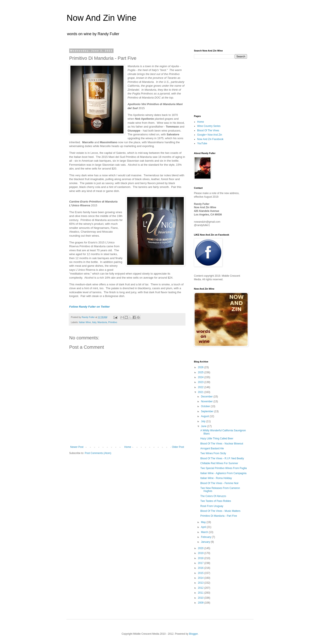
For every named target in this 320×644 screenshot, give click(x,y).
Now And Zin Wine (102, 18)
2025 (201, 372)
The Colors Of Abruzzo (213, 496)
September (208, 411)
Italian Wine (85, 322)
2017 (201, 563)
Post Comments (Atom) (98, 453)
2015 (201, 573)
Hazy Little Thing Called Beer (217, 439)
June (204, 426)
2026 (201, 367)
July (204, 421)
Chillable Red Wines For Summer (219, 463)
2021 (201, 392)
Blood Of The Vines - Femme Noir (219, 483)
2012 (201, 588)
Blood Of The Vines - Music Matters (220, 511)
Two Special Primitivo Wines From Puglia (224, 468)
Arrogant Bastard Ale (212, 448)
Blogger (193, 634)
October (206, 406)
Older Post (178, 447)
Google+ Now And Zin (210, 135)
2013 (201, 583)
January (206, 542)
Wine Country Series (209, 126)
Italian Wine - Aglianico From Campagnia (223, 473)
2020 (201, 548)
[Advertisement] (215, 86)
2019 (201, 553)
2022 (201, 387)
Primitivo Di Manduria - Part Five (219, 516)
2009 (201, 603)
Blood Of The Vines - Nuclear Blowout (222, 444)
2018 (201, 558)
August (205, 416)
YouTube (202, 143)
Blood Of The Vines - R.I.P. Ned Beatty (222, 458)
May (204, 522)
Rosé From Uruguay (212, 506)
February (206, 537)
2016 (201, 568)
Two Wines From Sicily (213, 453)
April (204, 527)
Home (128, 447)
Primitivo (113, 322)
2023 (201, 382)
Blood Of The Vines (208, 130)
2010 (201, 598)
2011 (201, 593)
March (205, 532)
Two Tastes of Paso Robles (216, 501)
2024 (201, 377)
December (207, 397)
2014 (201, 578)
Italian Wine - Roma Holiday (216, 478)
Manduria (102, 322)
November (207, 401)
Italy (94, 322)
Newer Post (77, 447)
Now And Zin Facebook (210, 139)
